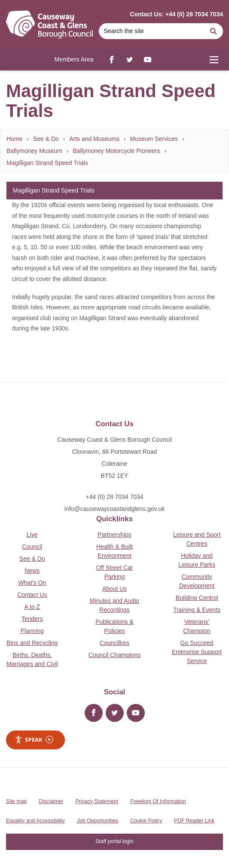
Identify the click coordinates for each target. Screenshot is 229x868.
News (32, 571)
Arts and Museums (94, 139)
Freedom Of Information (158, 801)
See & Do (46, 139)
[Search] (151, 31)
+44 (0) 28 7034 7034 (114, 497)
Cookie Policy (146, 821)
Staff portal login (114, 841)
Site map (16, 801)
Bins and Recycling (32, 643)
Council (32, 547)
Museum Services (154, 139)
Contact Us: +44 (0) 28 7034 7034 (176, 14)
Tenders (32, 619)
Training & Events (197, 610)
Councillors (114, 643)
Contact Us (32, 595)
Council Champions (114, 655)
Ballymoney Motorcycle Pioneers (116, 151)
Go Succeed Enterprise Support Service (197, 652)
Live (32, 535)
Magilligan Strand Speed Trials (47, 163)
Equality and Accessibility (35, 821)
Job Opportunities (98, 821)
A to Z (32, 607)
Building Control (197, 598)
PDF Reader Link (194, 821)
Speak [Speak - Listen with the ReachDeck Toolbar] (34, 740)
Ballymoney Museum (34, 151)
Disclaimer (51, 801)
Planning (32, 631)
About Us (115, 589)
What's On (32, 583)
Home (14, 139)
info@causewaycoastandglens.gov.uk (114, 509)
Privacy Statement (97, 801)
